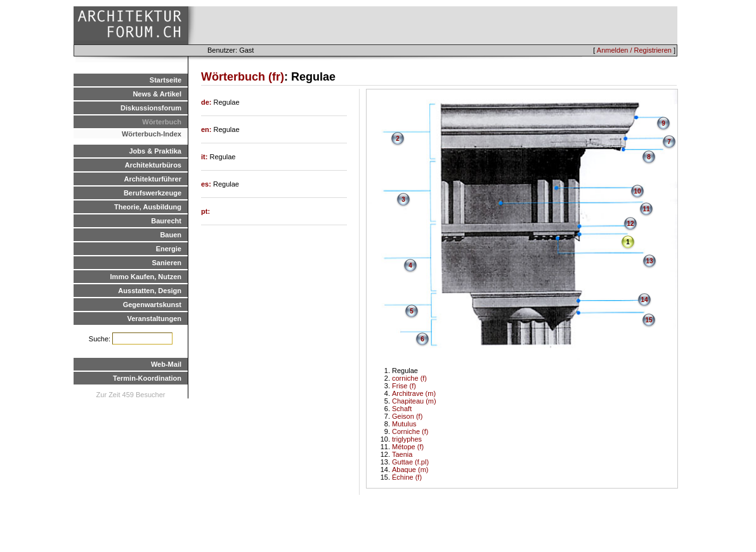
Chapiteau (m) (414, 401)
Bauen (171, 235)
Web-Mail (166, 364)
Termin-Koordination (147, 378)
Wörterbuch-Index (152, 134)
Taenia (402, 454)
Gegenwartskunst (152, 305)
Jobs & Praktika (155, 151)
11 (646, 209)
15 (648, 320)
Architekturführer (153, 179)
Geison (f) (407, 416)
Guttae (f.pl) (410, 462)
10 (637, 191)
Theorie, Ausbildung (148, 207)
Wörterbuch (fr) (243, 77)
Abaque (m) (410, 470)
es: (207, 184)
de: (207, 102)
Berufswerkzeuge (153, 193)
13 (649, 261)
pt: (205, 211)
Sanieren (167, 263)
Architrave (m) (414, 393)
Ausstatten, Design (150, 291)
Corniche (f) (410, 431)
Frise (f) (404, 386)
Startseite (166, 80)
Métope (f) (408, 447)
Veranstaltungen (154, 319)
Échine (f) (407, 477)
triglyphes (407, 439)
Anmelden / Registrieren (634, 50)
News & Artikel (157, 94)
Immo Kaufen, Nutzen (146, 277)
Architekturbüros (153, 165)
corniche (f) (409, 378)
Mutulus (404, 424)
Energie (169, 249)
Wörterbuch (162, 122)
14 (644, 300)
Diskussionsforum (151, 108)
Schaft (402, 409)
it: (205, 157)
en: (207, 129)
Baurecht (166, 221)
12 (630, 224)
